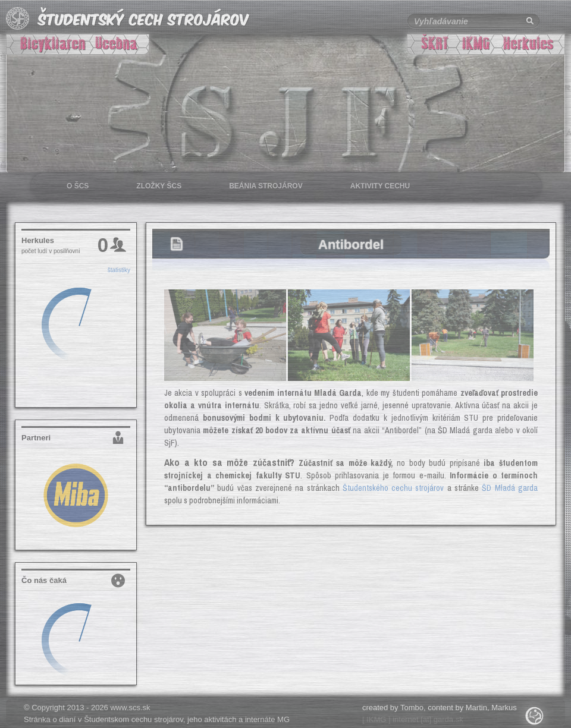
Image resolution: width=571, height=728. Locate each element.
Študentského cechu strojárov (393, 488)
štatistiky (119, 270)
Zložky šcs (159, 186)
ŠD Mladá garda (510, 488)
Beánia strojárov (266, 186)
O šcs (78, 186)
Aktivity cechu (380, 186)
